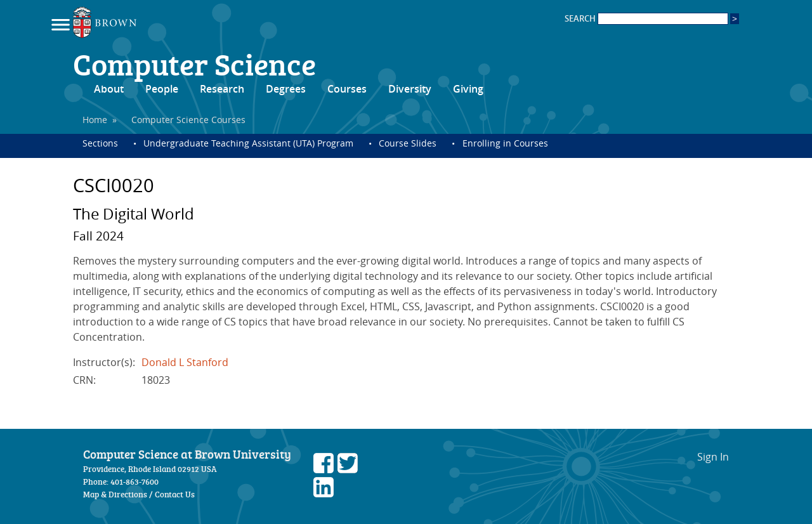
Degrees (286, 89)
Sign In (713, 457)
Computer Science (194, 63)
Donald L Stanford (185, 362)
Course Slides (408, 143)
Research (222, 89)
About (109, 89)
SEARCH (646, 19)
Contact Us (175, 494)
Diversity (410, 89)
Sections (100, 143)
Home (95, 120)
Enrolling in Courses (505, 143)
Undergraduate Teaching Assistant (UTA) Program (248, 143)
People (162, 89)
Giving (468, 89)
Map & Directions (115, 494)
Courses (347, 89)
